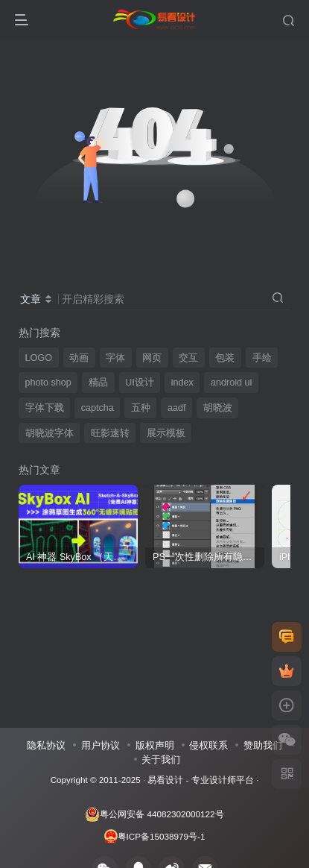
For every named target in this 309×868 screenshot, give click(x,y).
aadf (177, 408)
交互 (188, 358)
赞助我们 (263, 745)
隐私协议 (46, 745)
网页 (152, 358)
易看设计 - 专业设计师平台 (200, 780)
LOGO (39, 358)
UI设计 (140, 383)
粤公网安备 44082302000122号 (154, 814)
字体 (115, 358)
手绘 (262, 358)
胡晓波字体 (50, 433)
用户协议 (101, 745)
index (182, 383)
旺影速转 (110, 433)
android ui (231, 383)
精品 (98, 383)
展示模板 (166, 433)
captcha (98, 408)
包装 (225, 358)
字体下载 (45, 408)
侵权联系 (208, 745)
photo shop (48, 383)
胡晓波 (218, 408)
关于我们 (161, 759)
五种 (141, 408)
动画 (79, 358)
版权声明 (155, 745)
